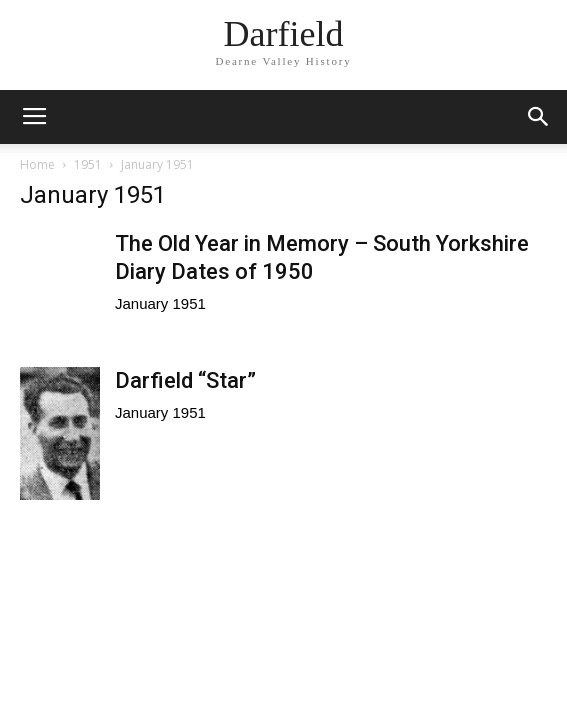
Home (37, 164)
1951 (88, 164)
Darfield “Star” (185, 380)
